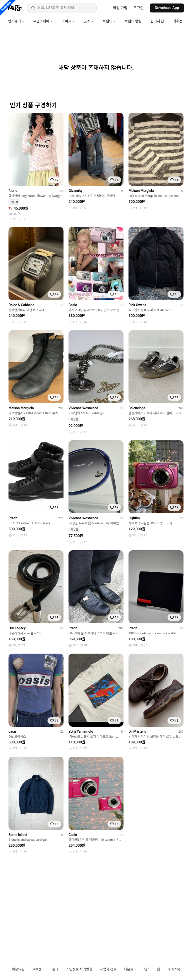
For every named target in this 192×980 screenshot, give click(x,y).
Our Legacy (17, 628)
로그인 (139, 8)
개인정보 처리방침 (79, 969)
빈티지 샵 (157, 21)
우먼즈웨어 (43, 21)
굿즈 (89, 21)
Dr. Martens (137, 731)
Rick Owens (137, 305)
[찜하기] (54, 180)
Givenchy (75, 191)
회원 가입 (120, 8)
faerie (13, 191)
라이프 (68, 21)
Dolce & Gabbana (21, 305)
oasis (12, 731)
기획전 (178, 21)
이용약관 (18, 969)
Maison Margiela (141, 191)
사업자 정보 (108, 969)
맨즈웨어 (16, 21)
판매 (55, 969)
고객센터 (38, 969)
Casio (73, 305)
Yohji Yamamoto (81, 731)
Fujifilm (134, 518)
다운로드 (130, 969)
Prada (13, 518)
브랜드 (109, 21)
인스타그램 (152, 969)
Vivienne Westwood (83, 408)
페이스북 (174, 969)
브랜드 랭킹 (133, 21)
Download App (167, 8)
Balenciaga (137, 408)
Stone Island (18, 835)
